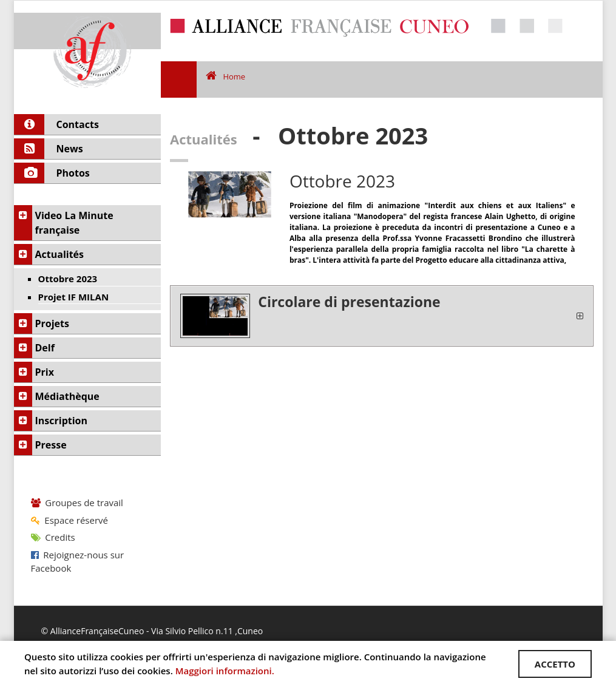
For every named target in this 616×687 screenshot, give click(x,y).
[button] (382, 316)
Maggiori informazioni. (225, 671)
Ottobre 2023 (342, 181)
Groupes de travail (77, 503)
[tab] (382, 316)
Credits (53, 537)
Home (225, 76)
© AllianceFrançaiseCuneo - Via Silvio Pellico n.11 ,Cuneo (152, 631)
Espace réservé (69, 520)
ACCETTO (555, 664)
